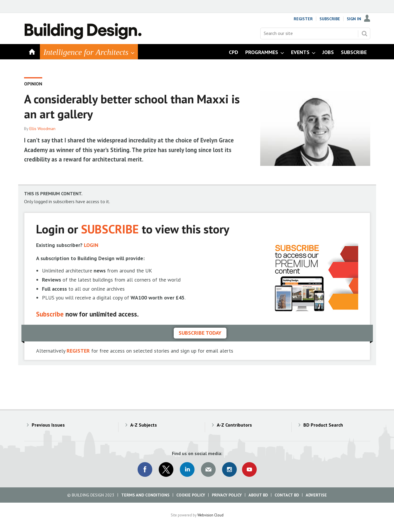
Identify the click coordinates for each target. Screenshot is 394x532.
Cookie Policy (191, 495)
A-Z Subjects (144, 425)
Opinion (33, 84)
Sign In (354, 19)
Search (364, 33)
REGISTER (78, 351)
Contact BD (287, 495)
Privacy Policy (227, 495)
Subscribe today (200, 333)
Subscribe (330, 19)
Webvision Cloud (210, 515)
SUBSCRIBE (110, 229)
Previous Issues (48, 425)
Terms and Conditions (145, 495)
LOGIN (91, 245)
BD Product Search (323, 425)
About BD (258, 495)
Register (303, 19)
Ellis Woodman (42, 129)
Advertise (316, 495)
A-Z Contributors (234, 425)
